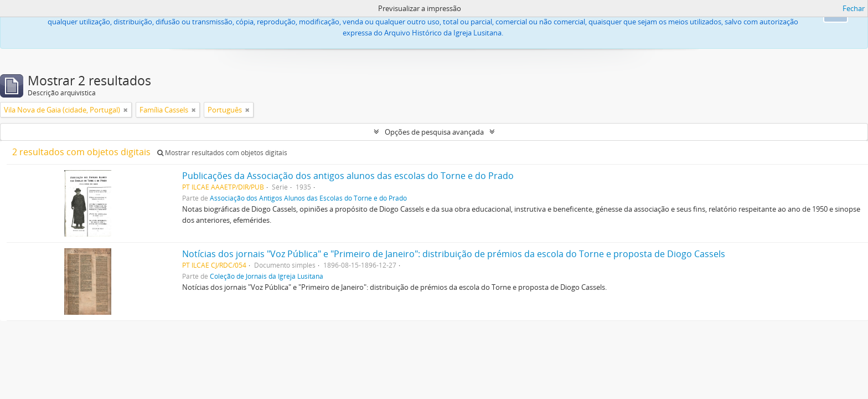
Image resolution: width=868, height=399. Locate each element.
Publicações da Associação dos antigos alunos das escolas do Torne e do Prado (348, 176)
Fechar (854, 8)
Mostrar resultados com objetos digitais (222, 153)
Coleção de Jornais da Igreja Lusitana (267, 276)
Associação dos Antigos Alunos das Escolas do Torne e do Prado (308, 198)
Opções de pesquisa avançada (434, 132)
